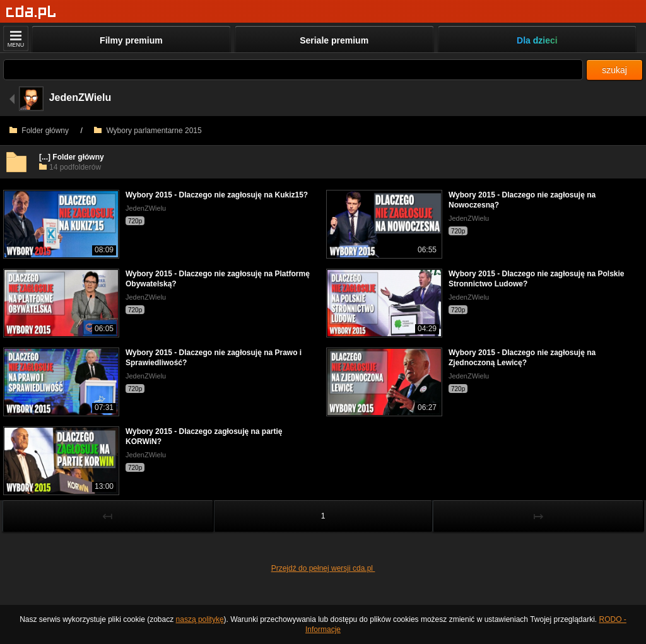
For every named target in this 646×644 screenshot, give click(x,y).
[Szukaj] (293, 70)
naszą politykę (200, 619)
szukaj (614, 70)
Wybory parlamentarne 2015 (148, 131)
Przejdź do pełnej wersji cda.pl (323, 568)
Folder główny (39, 131)
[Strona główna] (31, 12)
